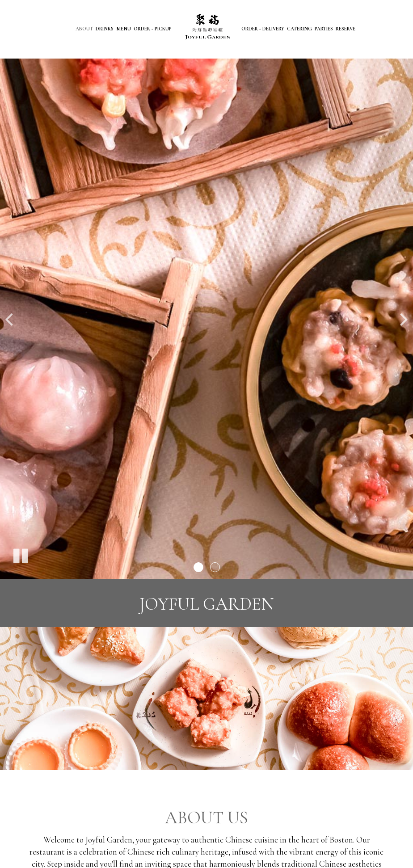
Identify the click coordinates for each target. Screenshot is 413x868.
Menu (124, 29)
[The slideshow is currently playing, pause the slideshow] (20, 554)
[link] (206, 28)
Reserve (346, 29)
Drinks (105, 29)
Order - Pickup (153, 29)
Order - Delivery (263, 29)
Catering (299, 29)
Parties (324, 29)
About (84, 29)
